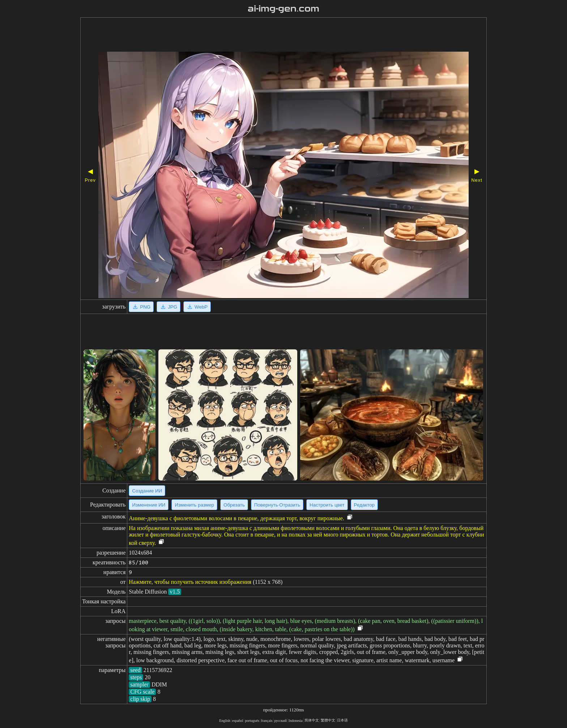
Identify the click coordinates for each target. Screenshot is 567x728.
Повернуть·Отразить (277, 505)
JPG (169, 307)
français (267, 721)
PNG (141, 307)
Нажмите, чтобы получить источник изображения (190, 582)
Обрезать (234, 505)
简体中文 (312, 720)
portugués (252, 721)
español (238, 721)
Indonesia (296, 721)
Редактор (364, 505)
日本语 (342, 720)
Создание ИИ (147, 491)
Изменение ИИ (149, 505)
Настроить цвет (327, 505)
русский (281, 721)
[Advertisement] (263, 35)
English (225, 721)
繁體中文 (328, 720)
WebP (197, 307)
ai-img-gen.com (284, 9)
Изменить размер (194, 505)
